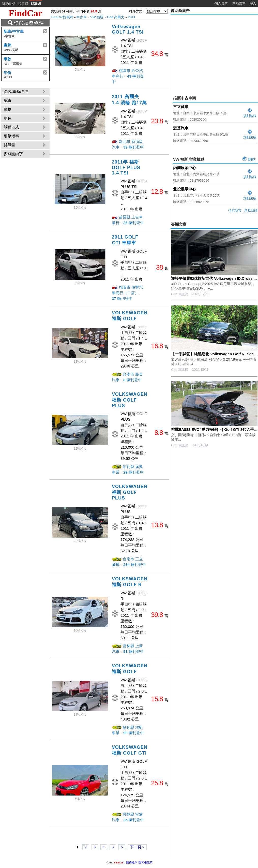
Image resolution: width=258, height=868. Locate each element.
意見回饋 (251, 210)
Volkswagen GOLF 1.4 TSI (128, 29)
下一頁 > (137, 847)
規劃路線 (250, 114)
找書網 (23, 4)
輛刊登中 (133, 147)
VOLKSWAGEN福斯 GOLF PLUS (130, 400)
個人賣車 (221, 3)
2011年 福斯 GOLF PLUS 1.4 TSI (126, 167)
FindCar (25, 13)
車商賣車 (239, 3)
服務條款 (132, 862)
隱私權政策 (146, 862)
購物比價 (9, 4)
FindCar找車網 (62, 17)
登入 (253, 3)
